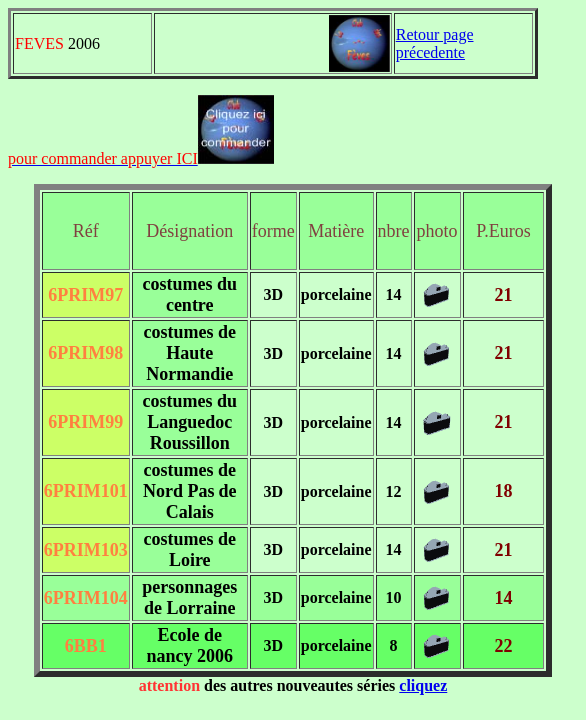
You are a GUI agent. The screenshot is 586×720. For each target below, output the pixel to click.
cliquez (423, 685)
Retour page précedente (435, 43)
